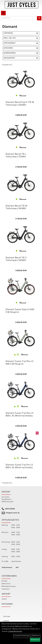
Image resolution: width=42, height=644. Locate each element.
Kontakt (4, 581)
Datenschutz (6, 584)
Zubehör (6, 621)
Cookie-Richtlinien (15, 632)
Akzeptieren (35, 640)
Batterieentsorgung (9, 586)
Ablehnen (36, 636)
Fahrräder (7, 617)
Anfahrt (4, 599)
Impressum (6, 589)
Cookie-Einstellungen (22, 636)
